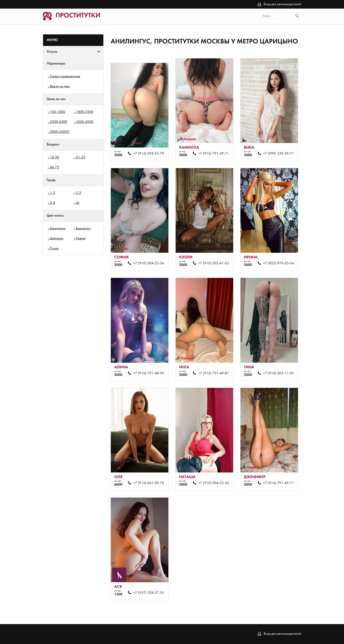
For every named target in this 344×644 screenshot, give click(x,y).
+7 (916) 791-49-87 (214, 373)
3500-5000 (85, 122)
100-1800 (58, 112)
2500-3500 (59, 122)
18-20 (55, 157)
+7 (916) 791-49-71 (214, 154)
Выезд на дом (60, 86)
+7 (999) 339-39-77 (278, 154)
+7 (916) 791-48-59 (149, 373)
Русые (54, 248)
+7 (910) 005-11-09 (278, 373)
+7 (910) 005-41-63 (214, 263)
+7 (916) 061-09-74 (149, 483)
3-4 (52, 203)
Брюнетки (83, 229)
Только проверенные (65, 76)
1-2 (52, 193)
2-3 (79, 193)
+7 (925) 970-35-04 (278, 263)
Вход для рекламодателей (282, 4)
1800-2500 (85, 112)
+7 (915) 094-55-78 (149, 154)
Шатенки (57, 239)
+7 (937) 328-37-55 (149, 593)
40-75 (55, 167)
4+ (78, 203)
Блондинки (58, 229)
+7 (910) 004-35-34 (149, 263)
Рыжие (81, 239)
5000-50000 (60, 132)
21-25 (81, 157)
